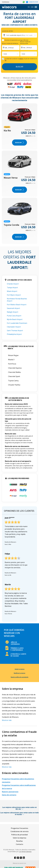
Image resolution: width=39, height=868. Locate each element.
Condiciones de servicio (20, 831)
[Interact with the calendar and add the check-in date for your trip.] (11, 48)
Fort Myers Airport (14, 295)
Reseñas (19, 841)
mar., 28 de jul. (28, 48)
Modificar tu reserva (19, 673)
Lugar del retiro (8, 31)
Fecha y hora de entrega (10, 43)
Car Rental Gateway (25, 852)
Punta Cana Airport (14, 316)
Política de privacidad (19, 835)
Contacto (19, 844)
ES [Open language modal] (29, 7)
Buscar (19, 67)
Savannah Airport (13, 308)
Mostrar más (7, 720)
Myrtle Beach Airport (15, 319)
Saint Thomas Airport (15, 331)
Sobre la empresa (19, 838)
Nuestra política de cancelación (20, 677)
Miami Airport (12, 291)
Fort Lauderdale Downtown (17, 323)
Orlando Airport (13, 284)
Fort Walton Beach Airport (17, 305)
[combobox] (4, 54)
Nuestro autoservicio (10, 792)
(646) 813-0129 (34, 2)
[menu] (36, 7)
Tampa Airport (12, 288)
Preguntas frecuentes (20, 828)
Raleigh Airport (13, 312)
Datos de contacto (9, 795)
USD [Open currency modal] (32, 7)
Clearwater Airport (14, 327)
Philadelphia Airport (14, 334)
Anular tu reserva (20, 669)
